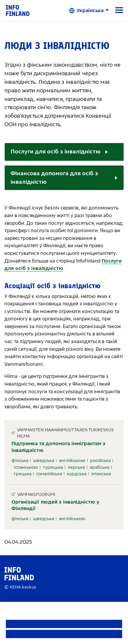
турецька (53, 467)
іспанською (26, 467)
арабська (99, 467)
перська (76, 467)
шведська (44, 461)
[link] (18, 10)
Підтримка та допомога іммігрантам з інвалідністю (58, 447)
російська (100, 461)
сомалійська (49, 474)
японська (101, 474)
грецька (23, 474)
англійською (72, 461)
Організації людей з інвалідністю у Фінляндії (55, 505)
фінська (20, 461)
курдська (77, 474)
